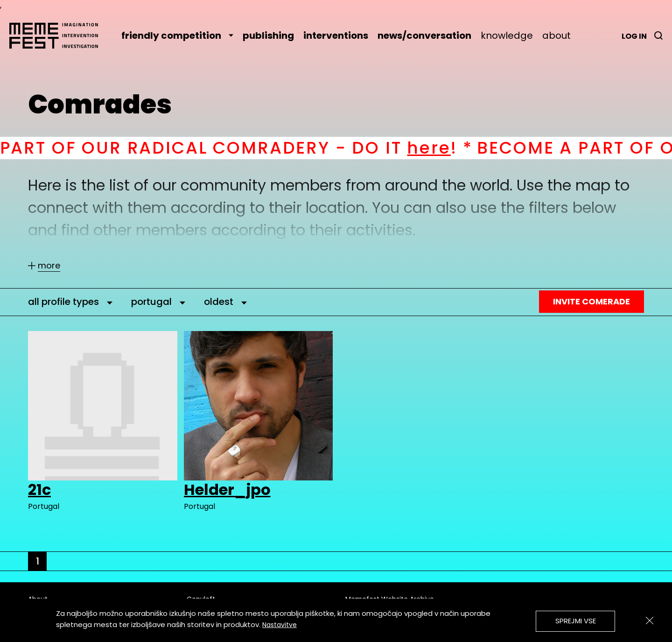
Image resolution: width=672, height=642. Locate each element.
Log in (634, 36)
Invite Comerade (591, 301)
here (445, 148)
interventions (336, 35)
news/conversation (424, 35)
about (556, 35)
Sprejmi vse (576, 621)
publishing (268, 35)
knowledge (507, 35)
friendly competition (177, 35)
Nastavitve (280, 625)
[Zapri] (650, 621)
